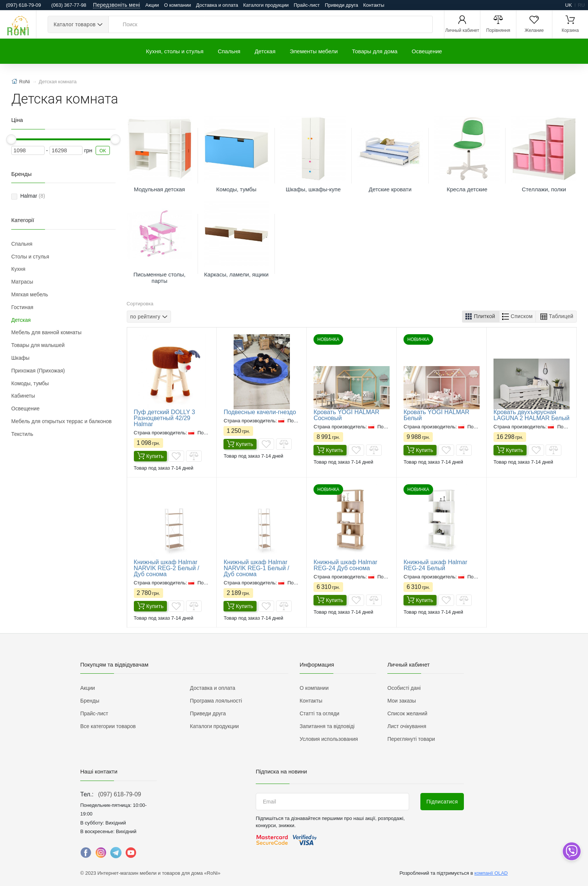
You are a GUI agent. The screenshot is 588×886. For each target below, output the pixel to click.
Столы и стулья (30, 257)
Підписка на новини (281, 771)
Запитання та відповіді (327, 726)
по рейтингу (145, 316)
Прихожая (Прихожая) (38, 371)
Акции (152, 5)
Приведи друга (341, 5)
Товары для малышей (38, 345)
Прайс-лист (307, 5)
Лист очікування (407, 726)
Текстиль (22, 434)
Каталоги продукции (266, 5)
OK (103, 151)
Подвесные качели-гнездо (260, 412)
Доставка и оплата (217, 5)
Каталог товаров (75, 24)
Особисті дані (404, 688)
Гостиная (22, 307)
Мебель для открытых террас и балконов (61, 421)
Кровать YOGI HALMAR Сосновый (346, 415)
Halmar (33, 196)
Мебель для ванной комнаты (46, 332)
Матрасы (22, 282)
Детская (265, 51)
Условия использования (329, 739)
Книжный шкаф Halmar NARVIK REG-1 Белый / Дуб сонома (256, 568)
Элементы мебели (314, 51)
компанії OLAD (491, 873)
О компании (177, 5)
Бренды (90, 701)
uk (568, 5)
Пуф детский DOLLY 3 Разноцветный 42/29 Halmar (164, 418)
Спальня (229, 51)
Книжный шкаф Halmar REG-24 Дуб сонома (345, 565)
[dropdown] (571, 851)
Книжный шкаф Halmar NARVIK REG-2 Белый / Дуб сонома (167, 568)
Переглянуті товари (411, 739)
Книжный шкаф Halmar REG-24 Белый (435, 565)
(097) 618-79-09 (119, 794)
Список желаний (407, 713)
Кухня (18, 269)
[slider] (11, 139)
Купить (150, 457)
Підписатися (442, 802)
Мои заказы (402, 701)
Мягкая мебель (30, 294)
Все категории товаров (108, 726)
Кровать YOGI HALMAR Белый (436, 415)
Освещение (427, 51)
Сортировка (140, 304)
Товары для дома (375, 51)
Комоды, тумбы (30, 383)
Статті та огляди (319, 713)
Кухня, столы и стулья (175, 51)
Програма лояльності (216, 701)
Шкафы (20, 358)
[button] (481, 317)
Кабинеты (23, 396)
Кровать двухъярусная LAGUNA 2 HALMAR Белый (531, 415)
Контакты (374, 5)
